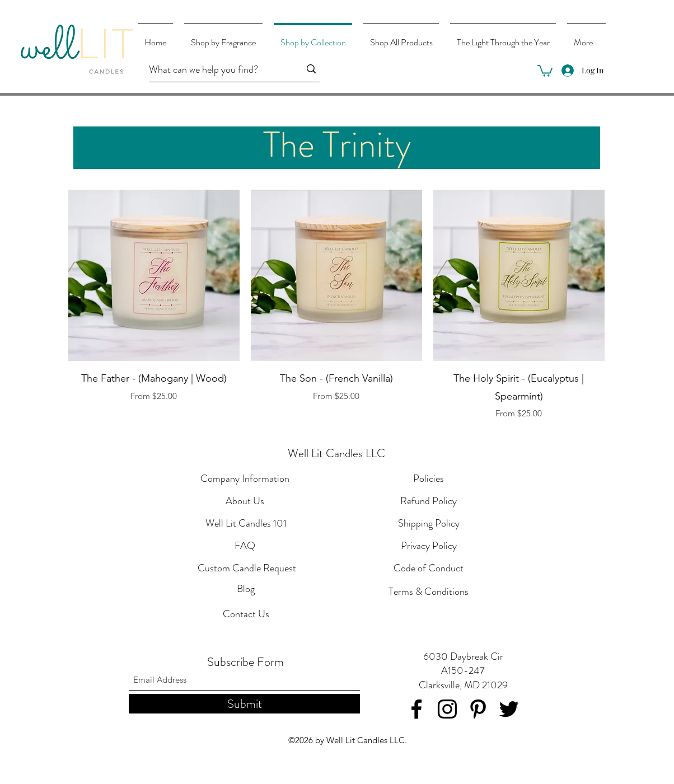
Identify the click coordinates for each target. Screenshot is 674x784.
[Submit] (244, 704)
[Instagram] (447, 709)
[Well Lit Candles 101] (246, 524)
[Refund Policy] (429, 501)
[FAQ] (245, 546)
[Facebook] (416, 709)
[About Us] (245, 501)
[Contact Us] (246, 614)
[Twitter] (509, 709)
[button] (545, 70)
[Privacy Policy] (429, 546)
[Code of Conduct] (429, 569)
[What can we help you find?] (216, 70)
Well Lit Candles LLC (336, 453)
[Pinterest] (478, 709)
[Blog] (245, 589)
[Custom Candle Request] (247, 569)
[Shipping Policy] (429, 524)
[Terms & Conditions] (429, 592)
